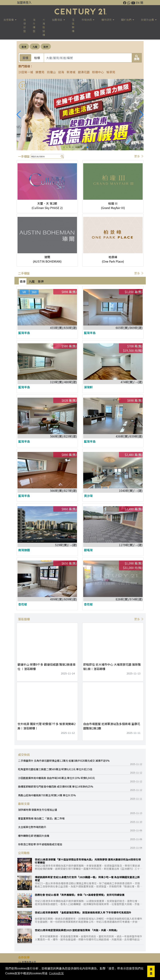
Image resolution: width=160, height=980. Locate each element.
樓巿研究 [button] (107, 20)
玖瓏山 (51, 72)
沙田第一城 (26, 72)
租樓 (37, 58)
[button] (141, 115)
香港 (24, 47)
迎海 (61, 72)
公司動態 (24, 853)
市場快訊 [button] (87, 20)
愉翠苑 (111, 72)
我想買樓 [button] (9, 20)
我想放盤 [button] (25, 25)
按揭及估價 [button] (148, 20)
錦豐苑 (40, 72)
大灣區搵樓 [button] (44, 27)
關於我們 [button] (127, 20)
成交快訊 (24, 755)
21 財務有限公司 (27, 962)
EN (138, 3)
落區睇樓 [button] (73, 25)
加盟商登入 (24, 2)
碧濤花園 (84, 72)
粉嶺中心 (98, 72)
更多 (139, 156)
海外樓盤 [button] (34, 25)
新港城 (71, 72)
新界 (46, 47)
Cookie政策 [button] (56, 973)
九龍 (35, 47)
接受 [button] (151, 971)
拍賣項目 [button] (57, 20)
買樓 (25, 58)
